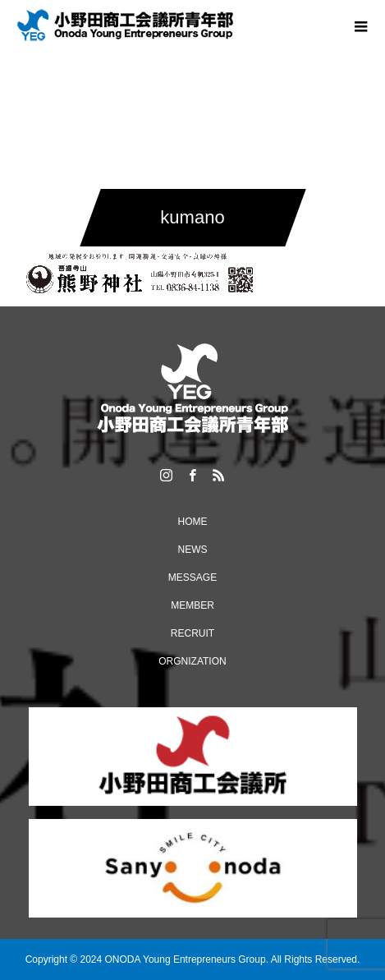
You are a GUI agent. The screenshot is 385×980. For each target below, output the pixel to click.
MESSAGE (192, 577)
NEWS (193, 550)
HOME (193, 522)
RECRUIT (192, 633)
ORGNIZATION (192, 661)
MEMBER (192, 605)
